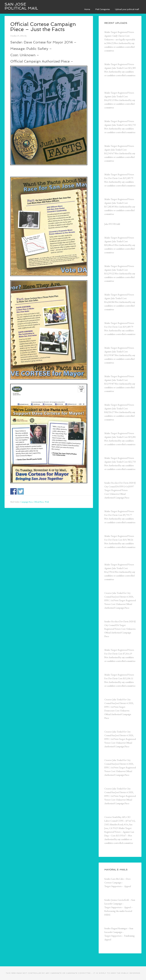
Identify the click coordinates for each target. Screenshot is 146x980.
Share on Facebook (13, 491)
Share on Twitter (21, 491)
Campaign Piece (26, 502)
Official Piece (39, 502)
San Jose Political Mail (21, 6)
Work (47, 502)
